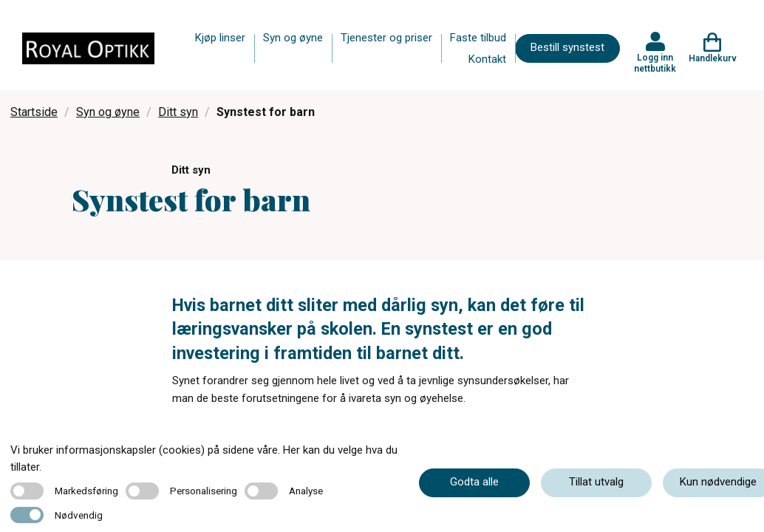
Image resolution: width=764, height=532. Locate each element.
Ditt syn (178, 112)
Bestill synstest (567, 47)
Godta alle (474, 482)
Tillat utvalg (596, 482)
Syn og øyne (293, 38)
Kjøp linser (220, 38)
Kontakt (487, 59)
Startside (34, 112)
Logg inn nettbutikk (655, 63)
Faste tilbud (478, 38)
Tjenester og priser (386, 38)
